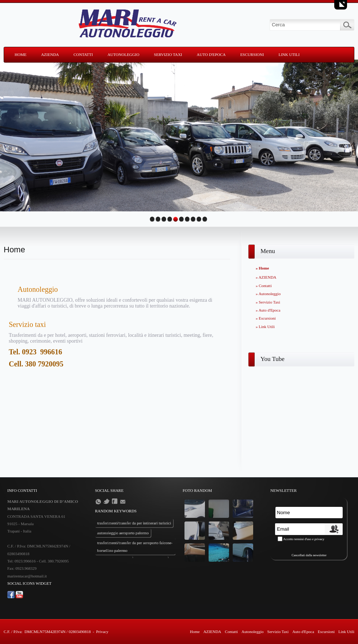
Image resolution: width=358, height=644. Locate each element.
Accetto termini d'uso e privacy (304, 539)
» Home (262, 268)
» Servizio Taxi (268, 302)
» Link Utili (265, 327)
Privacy (102, 632)
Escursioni (252, 54)
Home (20, 54)
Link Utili (289, 54)
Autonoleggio (123, 54)
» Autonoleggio (268, 294)
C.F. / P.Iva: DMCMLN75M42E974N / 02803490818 (47, 632)
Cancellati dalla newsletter (309, 555)
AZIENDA (50, 54)
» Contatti (264, 286)
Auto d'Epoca (211, 54)
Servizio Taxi (168, 54)
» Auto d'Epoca (268, 310)
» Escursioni (266, 318)
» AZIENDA (266, 277)
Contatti (83, 54)
